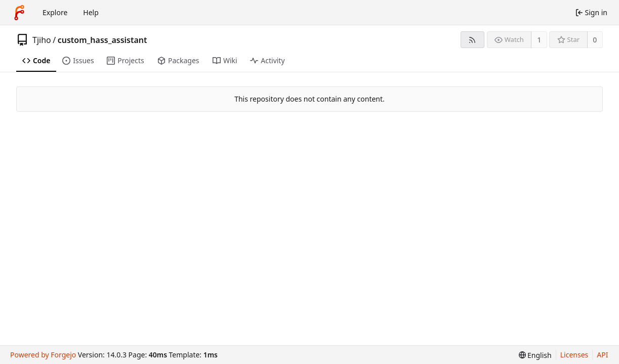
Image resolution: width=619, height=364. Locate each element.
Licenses (574, 355)
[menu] (535, 355)
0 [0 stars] (595, 40)
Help (91, 12)
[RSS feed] (472, 40)
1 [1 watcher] (539, 40)
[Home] (19, 13)
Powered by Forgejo (43, 355)
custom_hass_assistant (102, 40)
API (602, 355)
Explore (55, 12)
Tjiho (42, 40)
